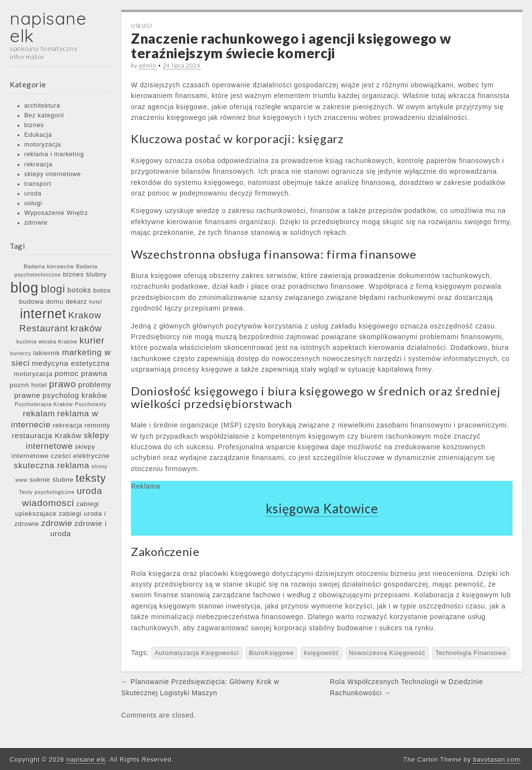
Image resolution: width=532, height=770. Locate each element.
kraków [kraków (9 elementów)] (86, 328)
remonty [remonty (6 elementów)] (97, 425)
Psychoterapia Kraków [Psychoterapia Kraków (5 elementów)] (44, 404)
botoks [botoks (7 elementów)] (79, 290)
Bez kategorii (44, 115)
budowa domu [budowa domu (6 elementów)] (41, 302)
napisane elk (48, 27)
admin (148, 65)
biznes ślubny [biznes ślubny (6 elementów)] (85, 274)
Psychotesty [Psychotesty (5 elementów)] (91, 404)
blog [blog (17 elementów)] (24, 287)
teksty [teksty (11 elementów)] (91, 478)
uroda (33, 194)
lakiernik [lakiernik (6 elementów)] (46, 353)
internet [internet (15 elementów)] (43, 314)
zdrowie (36, 223)
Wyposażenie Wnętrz (56, 213)
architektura (42, 106)
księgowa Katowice (322, 508)
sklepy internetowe (53, 174)
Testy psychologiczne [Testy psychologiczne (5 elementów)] (47, 492)
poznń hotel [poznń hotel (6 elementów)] (28, 385)
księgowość (322, 653)
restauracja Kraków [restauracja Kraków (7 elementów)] (47, 435)
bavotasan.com (496, 760)
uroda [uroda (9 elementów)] (89, 491)
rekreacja (38, 164)
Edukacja (38, 135)
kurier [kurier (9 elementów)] (92, 340)
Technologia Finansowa (471, 653)
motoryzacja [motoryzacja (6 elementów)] (33, 374)
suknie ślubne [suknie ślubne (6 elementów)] (52, 480)
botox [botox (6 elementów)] (102, 290)
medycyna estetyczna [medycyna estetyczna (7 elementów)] (71, 363)
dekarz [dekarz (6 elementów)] (76, 302)
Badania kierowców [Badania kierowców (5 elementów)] (49, 266)
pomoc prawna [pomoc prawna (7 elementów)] (81, 373)
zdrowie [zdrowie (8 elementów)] (57, 523)
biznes (34, 125)
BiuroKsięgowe (271, 653)
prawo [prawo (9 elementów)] (63, 384)
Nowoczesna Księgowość (387, 653)
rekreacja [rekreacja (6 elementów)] (68, 425)
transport (38, 184)
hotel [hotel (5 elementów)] (96, 302)
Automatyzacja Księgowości (197, 653)
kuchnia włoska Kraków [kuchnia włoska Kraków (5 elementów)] (47, 342)
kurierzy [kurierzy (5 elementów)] (21, 353)
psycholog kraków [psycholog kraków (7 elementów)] (75, 395)
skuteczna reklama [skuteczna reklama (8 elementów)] (51, 465)
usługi (33, 203)
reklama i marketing (54, 154)
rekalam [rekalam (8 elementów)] (39, 413)
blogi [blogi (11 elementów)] (53, 289)
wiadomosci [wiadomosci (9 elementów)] (48, 503)
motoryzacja (43, 145)
